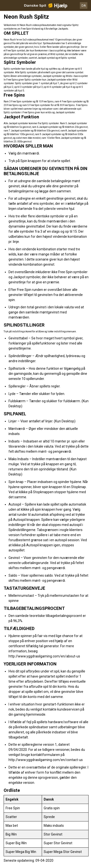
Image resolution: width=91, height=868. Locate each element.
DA (84, 5)
